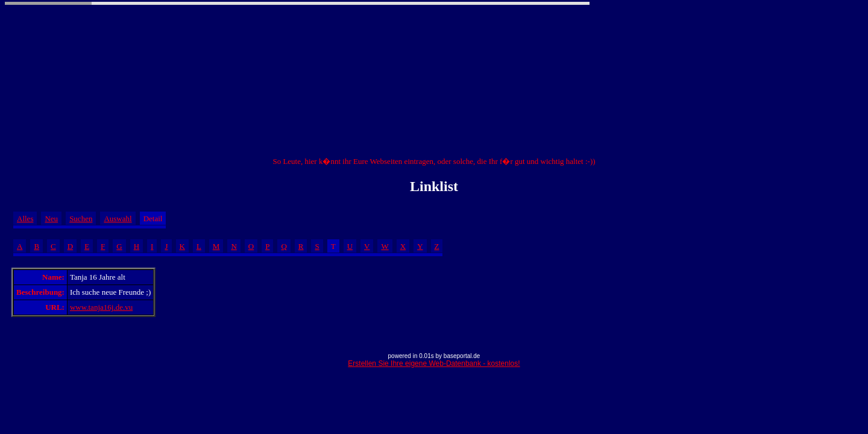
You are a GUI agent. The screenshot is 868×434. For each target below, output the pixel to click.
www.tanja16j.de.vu (101, 307)
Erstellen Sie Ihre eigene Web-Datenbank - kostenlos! (434, 363)
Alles (25, 219)
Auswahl (118, 219)
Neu (51, 219)
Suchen (81, 219)
